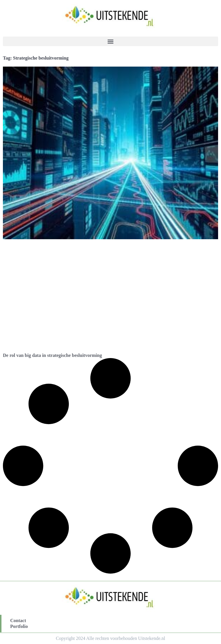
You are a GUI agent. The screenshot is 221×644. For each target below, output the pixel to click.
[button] (110, 41)
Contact (18, 620)
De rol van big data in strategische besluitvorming (52, 355)
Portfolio (19, 626)
